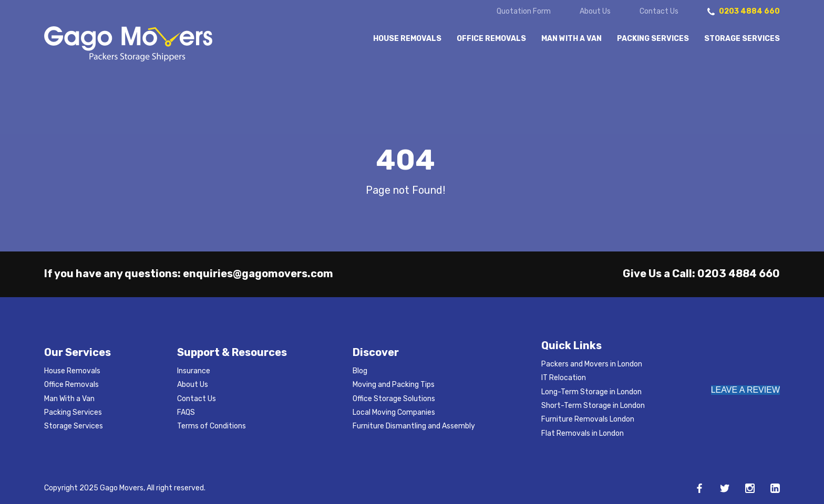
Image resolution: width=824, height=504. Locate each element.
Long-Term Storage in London (591, 392)
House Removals (407, 39)
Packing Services (653, 39)
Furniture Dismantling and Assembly (414, 426)
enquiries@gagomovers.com (258, 274)
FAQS (186, 412)
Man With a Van (571, 39)
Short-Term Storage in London (593, 406)
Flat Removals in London (583, 433)
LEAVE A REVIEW (745, 390)
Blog (360, 371)
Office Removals (491, 39)
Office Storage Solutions (394, 399)
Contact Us (659, 12)
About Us (595, 12)
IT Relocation (564, 378)
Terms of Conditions (212, 426)
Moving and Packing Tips (394, 385)
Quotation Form (524, 12)
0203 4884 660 (739, 274)
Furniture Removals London (588, 419)
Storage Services (742, 39)
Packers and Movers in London (592, 364)
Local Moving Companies (394, 412)
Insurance (194, 371)
